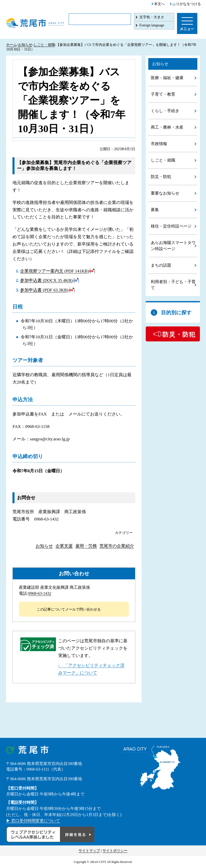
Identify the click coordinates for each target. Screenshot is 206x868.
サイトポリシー (115, 851)
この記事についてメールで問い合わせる (69, 609)
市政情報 (159, 144)
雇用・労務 (86, 546)
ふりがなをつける (187, 4)
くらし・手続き (165, 111)
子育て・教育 (163, 94)
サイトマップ (89, 851)
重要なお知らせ (165, 193)
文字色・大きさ (152, 17)
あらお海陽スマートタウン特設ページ (173, 246)
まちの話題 (161, 265)
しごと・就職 (44, 45)
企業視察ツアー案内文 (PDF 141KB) (54, 271)
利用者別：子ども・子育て (173, 285)
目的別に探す (176, 313)
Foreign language (152, 25)
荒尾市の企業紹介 (117, 546)
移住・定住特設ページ (171, 226)
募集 (155, 210)
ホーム (11, 45)
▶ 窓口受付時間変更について (33, 821)
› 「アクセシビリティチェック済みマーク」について (91, 669)
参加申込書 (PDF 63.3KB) (44, 290)
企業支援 (64, 546)
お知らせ (25, 45)
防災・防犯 (161, 177)
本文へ (159, 4)
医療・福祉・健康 (167, 78)
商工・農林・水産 (167, 127)
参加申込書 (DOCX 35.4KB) (46, 280)
